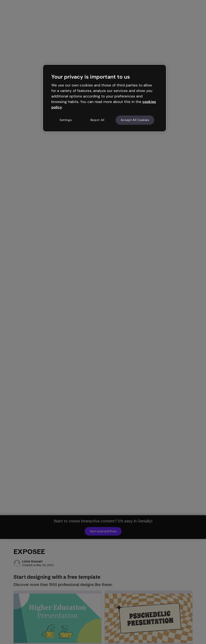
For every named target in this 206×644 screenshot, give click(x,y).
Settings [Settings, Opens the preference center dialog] (66, 120)
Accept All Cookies (135, 120)
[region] (104, 98)
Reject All (97, 120)
